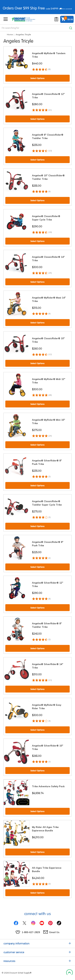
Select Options (37, 78)
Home (10, 34)
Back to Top (69, 973)
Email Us (54, 932)
